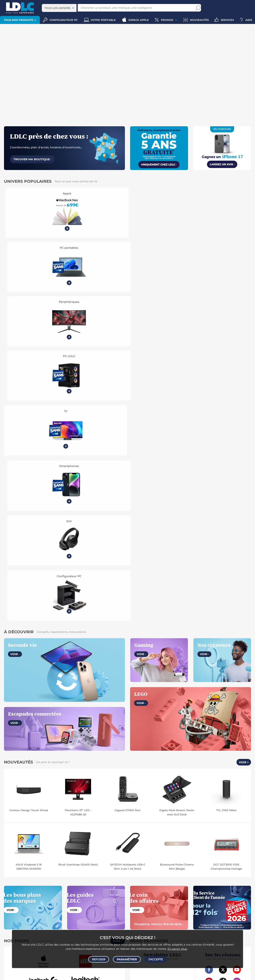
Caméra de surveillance (204, 851)
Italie (149, 783)
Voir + (244, 442)
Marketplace (76, 727)
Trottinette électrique (232, 851)
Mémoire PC (80, 851)
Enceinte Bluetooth (15, 876)
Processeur (110, 851)
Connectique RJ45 (200, 897)
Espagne (136, 783)
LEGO (112, 918)
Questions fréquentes (145, 718)
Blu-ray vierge (204, 876)
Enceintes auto (40, 893)
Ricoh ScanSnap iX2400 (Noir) (78, 544)
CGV (9, 722)
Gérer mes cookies (18, 731)
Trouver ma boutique (32, 159)
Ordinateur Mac (12, 859)
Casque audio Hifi (70, 872)
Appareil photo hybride (41, 880)
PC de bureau (28, 851)
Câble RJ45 (163, 893)
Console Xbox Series (19, 918)
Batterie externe (71, 901)
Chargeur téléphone (17, 897)
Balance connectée (142, 855)
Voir (15, 334)
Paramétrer (127, 959)
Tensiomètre (243, 859)
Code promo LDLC (65, 974)
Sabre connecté (224, 859)
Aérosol (244, 876)
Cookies (45, 727)
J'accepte (155, 959)
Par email (228, 720)
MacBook (96, 851)
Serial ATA (154, 897)
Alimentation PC (83, 855)
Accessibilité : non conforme (87, 731)
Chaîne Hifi (106, 876)
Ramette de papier (190, 880)
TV (5, 872)
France (74, 783)
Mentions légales (17, 736)
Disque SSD (26, 855)
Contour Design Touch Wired (29, 490)
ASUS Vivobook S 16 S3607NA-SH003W (29, 546)
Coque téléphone (41, 897)
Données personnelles (21, 727)
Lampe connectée (180, 859)
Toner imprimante (141, 872)
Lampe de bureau (162, 876)
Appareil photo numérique (62, 876)
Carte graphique (48, 851)
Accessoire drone (166, 855)
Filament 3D (138, 880)
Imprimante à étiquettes (162, 880)
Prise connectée (202, 859)
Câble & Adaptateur (94, 901)
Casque (35, 872)
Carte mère (10, 855)
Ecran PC (65, 851)
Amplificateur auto (25, 901)
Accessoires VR (97, 918)
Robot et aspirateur (176, 851)
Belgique (88, 783)
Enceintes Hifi (115, 872)
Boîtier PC (65, 855)
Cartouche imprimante (168, 872)
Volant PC (9, 914)
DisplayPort (179, 893)
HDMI (141, 893)
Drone (159, 851)
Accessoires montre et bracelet (224, 855)
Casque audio (49, 872)
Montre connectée (142, 851)
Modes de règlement (144, 727)
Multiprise (219, 897)
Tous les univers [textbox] (57, 8)
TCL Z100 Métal (226, 490)
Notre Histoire (15, 718)
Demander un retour (144, 736)
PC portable (10, 851)
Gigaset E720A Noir (127, 490)
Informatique (138, 910)
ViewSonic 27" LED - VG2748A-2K (78, 492)
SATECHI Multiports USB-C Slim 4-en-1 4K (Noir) (128, 546)
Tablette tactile (104, 855)
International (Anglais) (171, 783)
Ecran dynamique (94, 872)
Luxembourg (106, 783)
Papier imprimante (226, 876)
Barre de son (36, 876)
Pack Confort (156, 731)
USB (133, 893)
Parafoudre (213, 893)
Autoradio (77, 893)
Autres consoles (44, 914)
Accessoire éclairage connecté (149, 859)
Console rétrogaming (73, 918)
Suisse (123, 783)
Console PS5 (25, 914)
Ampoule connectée (191, 855)
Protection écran (49, 901)
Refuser (99, 959)
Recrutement (77, 722)
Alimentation (196, 893)
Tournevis (180, 897)
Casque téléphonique (67, 897)
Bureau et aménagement (232, 872)
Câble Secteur (230, 893)
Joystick (53, 918)
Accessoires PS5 (65, 914)
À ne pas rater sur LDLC (40, 974)
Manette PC (84, 914)
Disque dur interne (46, 855)
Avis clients (22, 722)
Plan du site (127, 836)
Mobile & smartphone (16, 893)
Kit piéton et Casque (94, 897)
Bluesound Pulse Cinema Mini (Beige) (177, 546)
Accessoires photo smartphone (104, 893)
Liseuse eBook (88, 876)
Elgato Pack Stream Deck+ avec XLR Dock (177, 492)
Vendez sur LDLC (80, 718)
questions (227, 971)
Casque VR (39, 918)
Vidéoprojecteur (18, 872)
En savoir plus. (178, 947)
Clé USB (210, 872)
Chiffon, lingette (140, 876)
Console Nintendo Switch (33, 922)
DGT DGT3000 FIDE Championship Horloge (226, 546)
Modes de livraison (143, 722)
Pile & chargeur (184, 876)
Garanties (137, 731)
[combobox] (59, 8)
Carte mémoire (60, 893)
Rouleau (168, 897)
